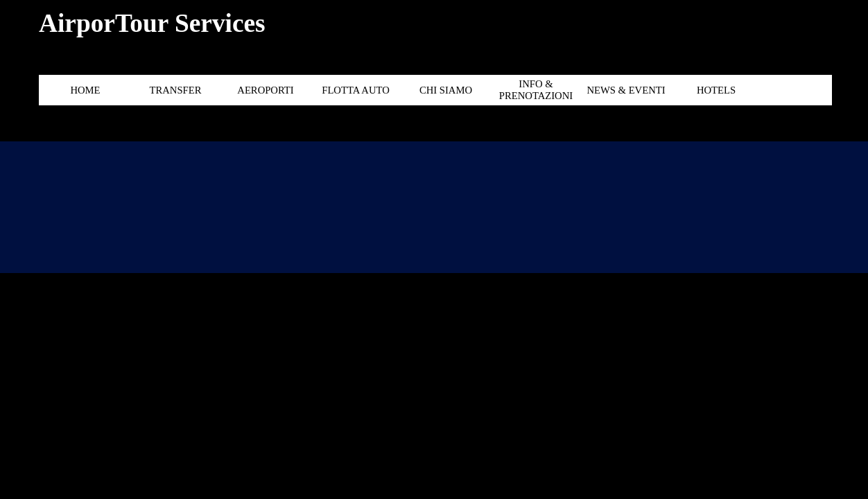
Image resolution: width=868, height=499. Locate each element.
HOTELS (716, 90)
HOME (85, 90)
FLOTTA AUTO (356, 90)
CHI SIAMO (446, 90)
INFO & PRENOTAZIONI (536, 90)
